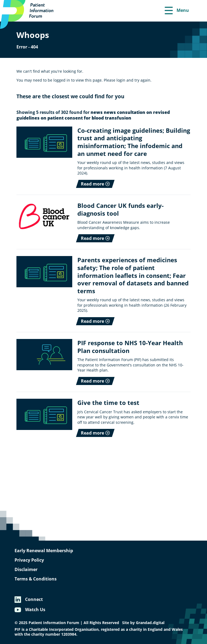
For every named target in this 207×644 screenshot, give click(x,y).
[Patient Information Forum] (30, 14)
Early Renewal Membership (44, 551)
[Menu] (177, 11)
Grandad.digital (150, 623)
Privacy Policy (29, 560)
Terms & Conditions (36, 579)
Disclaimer (26, 569)
